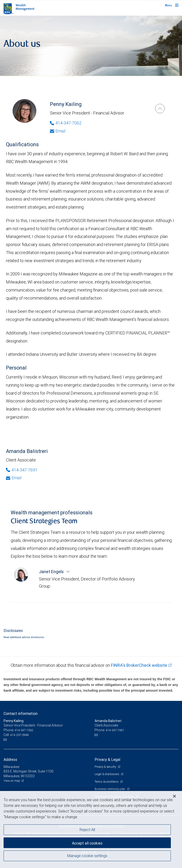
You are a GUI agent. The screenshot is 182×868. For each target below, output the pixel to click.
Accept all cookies (87, 843)
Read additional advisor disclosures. (24, 637)
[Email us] (6, 740)
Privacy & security (106, 767)
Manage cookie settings (87, 856)
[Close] (174, 796)
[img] (91, 46)
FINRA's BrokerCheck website (139, 665)
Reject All (87, 830)
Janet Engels (52, 572)
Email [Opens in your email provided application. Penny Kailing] (58, 131)
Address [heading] (10, 759)
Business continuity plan (110, 789)
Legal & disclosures (107, 774)
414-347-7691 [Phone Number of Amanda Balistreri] (22, 470)
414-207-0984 (19, 735)
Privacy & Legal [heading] (107, 759)
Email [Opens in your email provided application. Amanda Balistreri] (14, 478)
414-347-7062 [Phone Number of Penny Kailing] (66, 123)
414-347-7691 (115, 730)
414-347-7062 (24, 730)
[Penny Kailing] (160, 109)
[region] (91, 829)
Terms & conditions (107, 782)
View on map (12, 781)
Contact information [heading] (21, 713)
